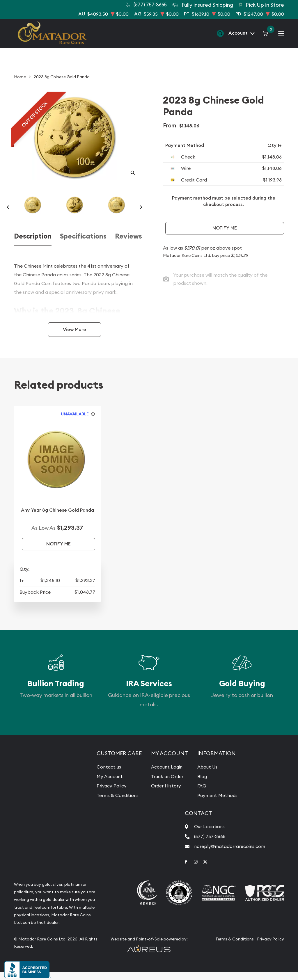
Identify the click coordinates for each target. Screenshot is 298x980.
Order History (165, 793)
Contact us (108, 775)
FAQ (201, 793)
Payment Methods (217, 803)
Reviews (128, 244)
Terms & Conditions (117, 803)
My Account (109, 784)
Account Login (166, 775)
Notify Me (225, 228)
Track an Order (166, 784)
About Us (206, 775)
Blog (201, 784)
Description (33, 244)
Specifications (83, 244)
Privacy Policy (110, 793)
